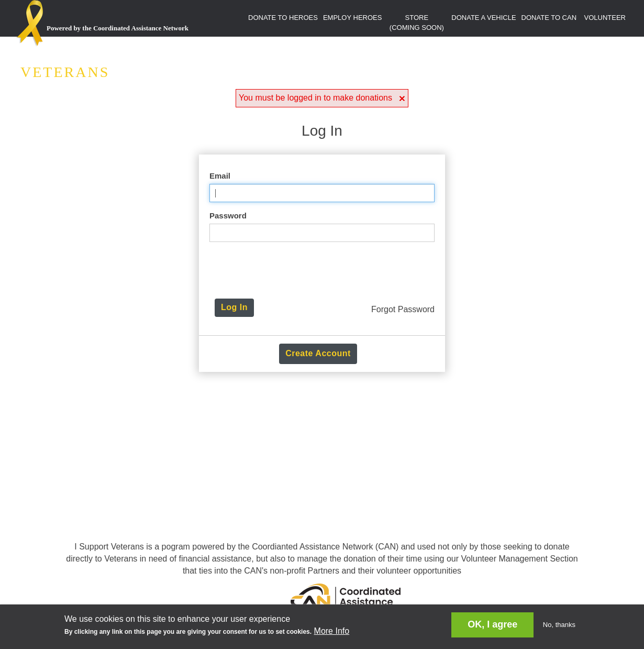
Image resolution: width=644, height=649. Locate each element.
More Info (332, 631)
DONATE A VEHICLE (484, 18)
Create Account (318, 353)
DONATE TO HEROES (283, 18)
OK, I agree (492, 624)
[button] (402, 98)
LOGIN (615, 40)
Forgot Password (403, 309)
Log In (234, 307)
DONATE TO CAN (549, 18)
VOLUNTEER (605, 18)
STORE (417, 23)
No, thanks (559, 625)
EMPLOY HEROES (352, 18)
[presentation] (325, 270)
